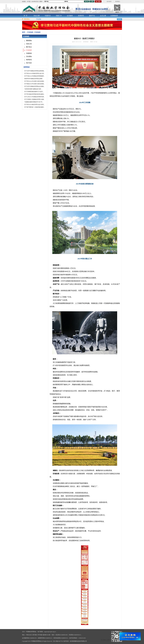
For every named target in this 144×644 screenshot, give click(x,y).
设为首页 (109, 1)
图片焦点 (29, 47)
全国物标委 (114, 16)
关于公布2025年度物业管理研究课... (34, 97)
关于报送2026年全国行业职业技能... (34, 84)
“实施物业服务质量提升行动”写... (34, 102)
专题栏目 (48, 16)
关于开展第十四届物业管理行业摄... (34, 99)
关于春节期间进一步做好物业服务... (34, 107)
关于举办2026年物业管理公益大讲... (34, 73)
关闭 (139, 641)
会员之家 (103, 16)
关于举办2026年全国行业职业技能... (34, 81)
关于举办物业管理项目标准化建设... (34, 94)
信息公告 (29, 44)
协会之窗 (37, 16)
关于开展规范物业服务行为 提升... (34, 92)
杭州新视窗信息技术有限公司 (78, 641)
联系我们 (118, 1)
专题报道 (29, 53)
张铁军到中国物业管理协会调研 (33, 79)
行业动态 (29, 50)
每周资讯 (29, 60)
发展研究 (81, 16)
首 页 (26, 16)
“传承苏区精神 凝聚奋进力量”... (33, 89)
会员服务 (70, 16)
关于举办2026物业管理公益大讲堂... (34, 104)
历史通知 (29, 56)
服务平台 (92, 16)
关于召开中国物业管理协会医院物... (34, 71)
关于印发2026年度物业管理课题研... (34, 76)
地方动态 (29, 63)
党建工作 (59, 16)
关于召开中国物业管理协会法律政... (34, 86)
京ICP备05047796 (58, 641)
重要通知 (29, 41)
